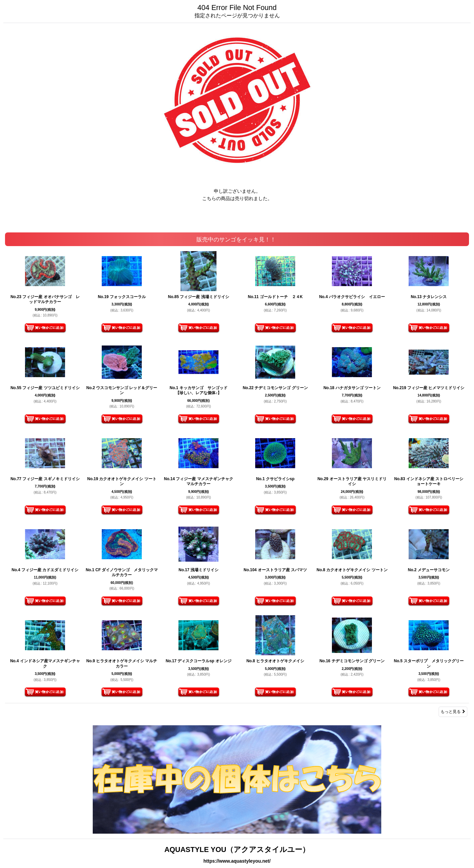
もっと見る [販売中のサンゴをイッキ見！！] (453, 712)
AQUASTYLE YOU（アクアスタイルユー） (237, 849)
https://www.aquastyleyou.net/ (237, 861)
